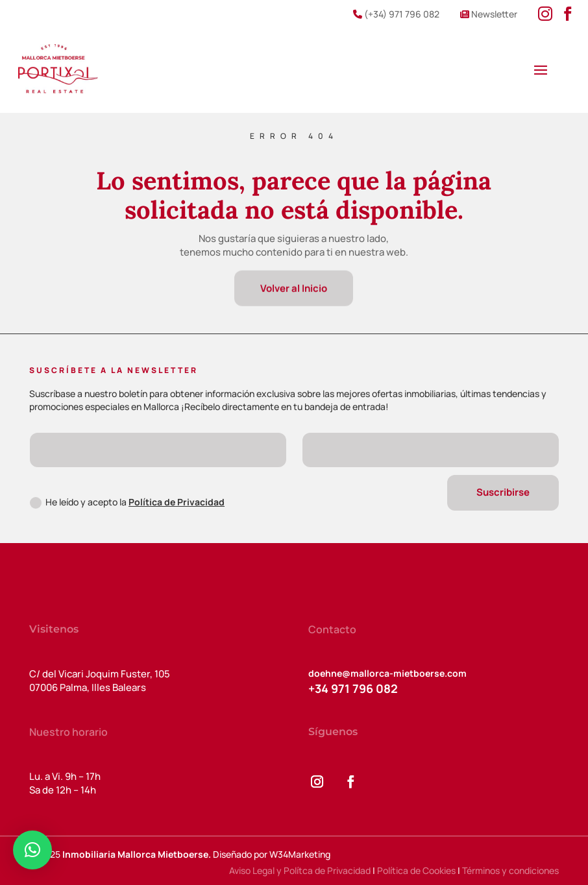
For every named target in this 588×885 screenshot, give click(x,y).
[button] (32, 850)
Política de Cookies (416, 870)
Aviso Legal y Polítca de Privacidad (300, 870)
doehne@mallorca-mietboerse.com (387, 673)
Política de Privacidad (177, 502)
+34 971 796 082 (353, 688)
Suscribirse (503, 492)
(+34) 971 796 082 (396, 14)
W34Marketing (300, 854)
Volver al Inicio (294, 290)
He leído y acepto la (127, 502)
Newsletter (489, 14)
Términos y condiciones (510, 870)
